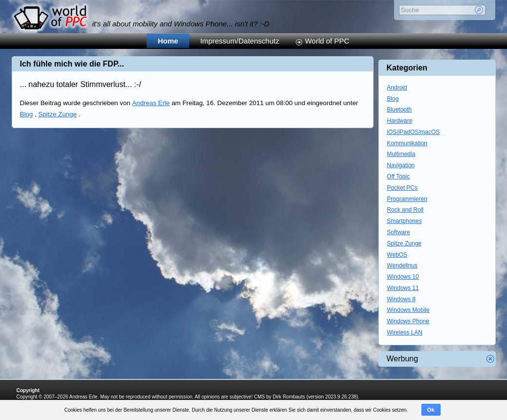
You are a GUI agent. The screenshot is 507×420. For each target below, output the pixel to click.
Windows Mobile (408, 310)
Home (168, 41)
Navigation (401, 165)
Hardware (399, 121)
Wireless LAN (405, 332)
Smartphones (404, 221)
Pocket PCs (402, 188)
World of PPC (327, 41)
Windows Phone (408, 321)
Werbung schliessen (490, 359)
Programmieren (407, 199)
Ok (431, 410)
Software (398, 232)
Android (397, 88)
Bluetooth (399, 110)
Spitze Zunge (57, 114)
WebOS (397, 255)
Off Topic (398, 177)
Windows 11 (403, 288)
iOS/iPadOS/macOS (413, 132)
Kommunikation (407, 143)
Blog (27, 114)
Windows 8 (401, 299)
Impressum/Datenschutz (240, 41)
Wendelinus (402, 265)
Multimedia (401, 154)
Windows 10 (403, 277)
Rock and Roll (405, 210)
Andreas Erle (151, 103)
